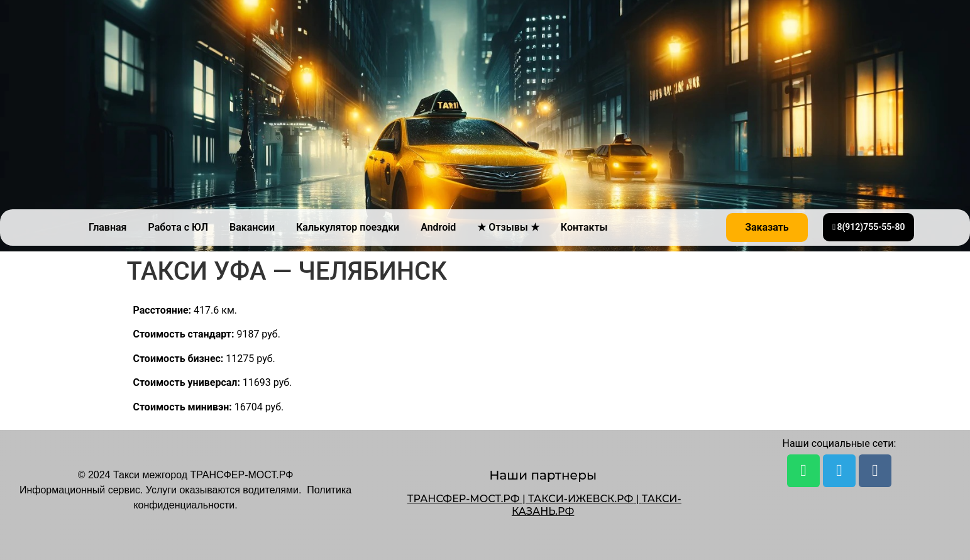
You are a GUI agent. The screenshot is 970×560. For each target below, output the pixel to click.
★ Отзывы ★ (508, 227)
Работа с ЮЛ (179, 227)
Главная (107, 227)
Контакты (584, 227)
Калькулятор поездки (348, 227)
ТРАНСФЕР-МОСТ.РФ (464, 499)
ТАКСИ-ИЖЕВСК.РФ (581, 499)
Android (438, 227)
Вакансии (252, 227)
